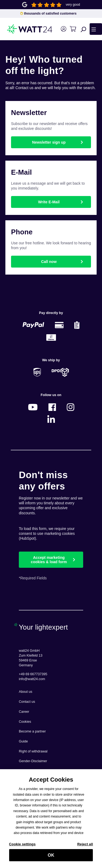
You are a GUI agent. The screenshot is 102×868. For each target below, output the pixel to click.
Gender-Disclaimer (33, 761)
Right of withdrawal (33, 751)
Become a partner (32, 731)
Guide (23, 741)
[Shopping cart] (73, 29)
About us (26, 692)
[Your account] (63, 29)
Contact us (27, 702)
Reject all (85, 845)
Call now (49, 262)
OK (51, 857)
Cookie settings (22, 845)
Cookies (25, 722)
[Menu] (96, 29)
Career (24, 712)
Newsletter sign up (49, 142)
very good (73, 5)
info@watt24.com (32, 679)
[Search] (83, 29)
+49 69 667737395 (33, 674)
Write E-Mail (49, 202)
